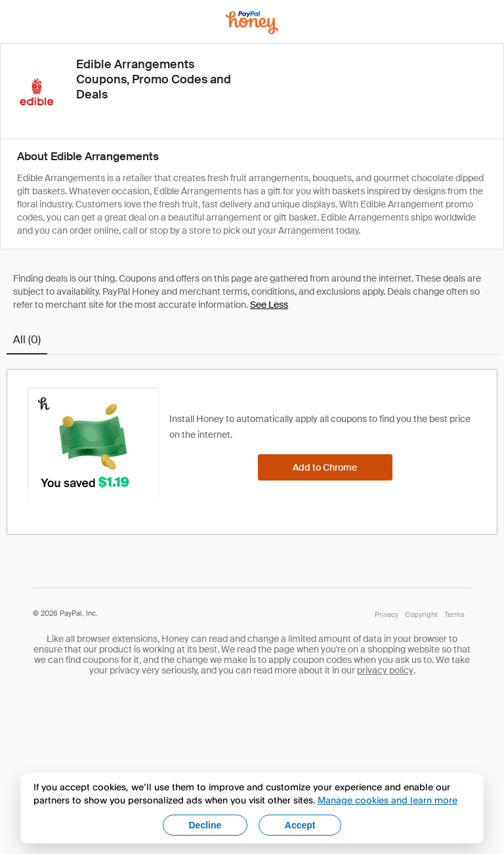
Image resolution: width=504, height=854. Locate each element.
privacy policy (385, 670)
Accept (300, 825)
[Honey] (252, 23)
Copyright (421, 614)
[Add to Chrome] (325, 467)
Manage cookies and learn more (388, 800)
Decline (205, 825)
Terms (454, 614)
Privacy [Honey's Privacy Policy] (387, 614)
